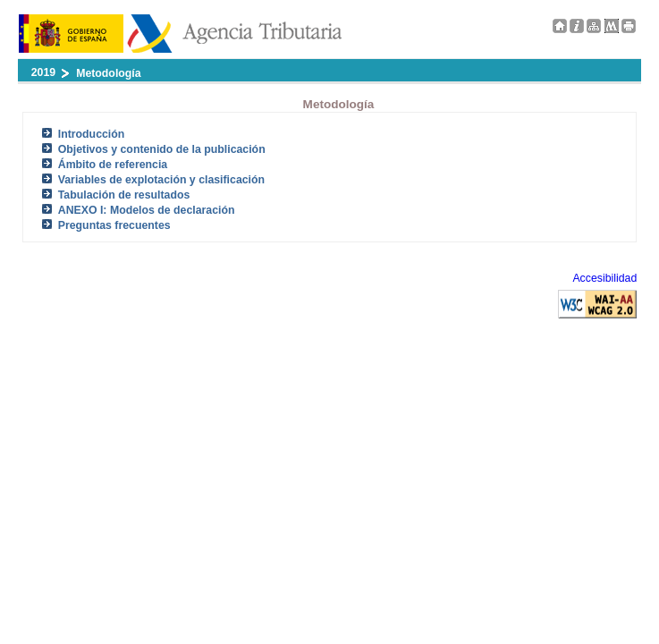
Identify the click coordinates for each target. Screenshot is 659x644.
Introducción (92, 134)
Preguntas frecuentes (114, 225)
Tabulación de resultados (124, 195)
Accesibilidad (604, 278)
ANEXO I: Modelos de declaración (147, 210)
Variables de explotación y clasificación (161, 180)
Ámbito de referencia (113, 165)
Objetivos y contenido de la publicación (162, 149)
